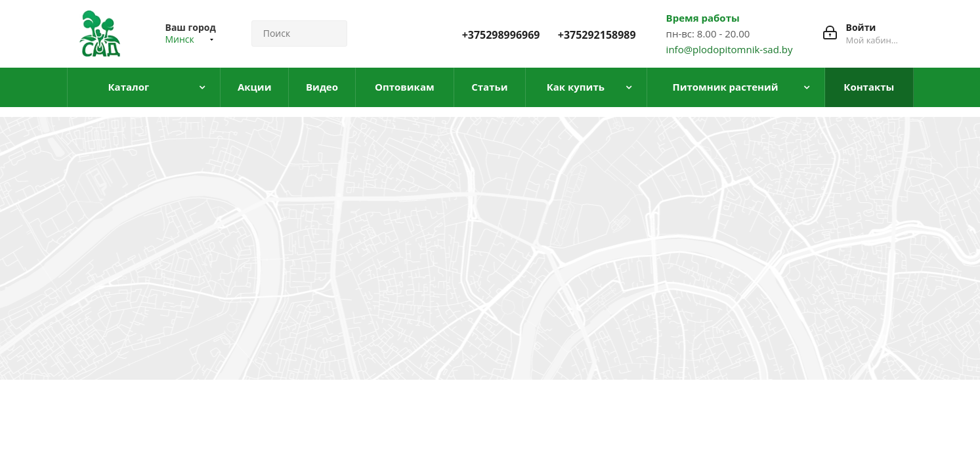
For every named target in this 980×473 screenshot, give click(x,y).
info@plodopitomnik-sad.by (730, 49)
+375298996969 (501, 35)
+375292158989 (597, 35)
